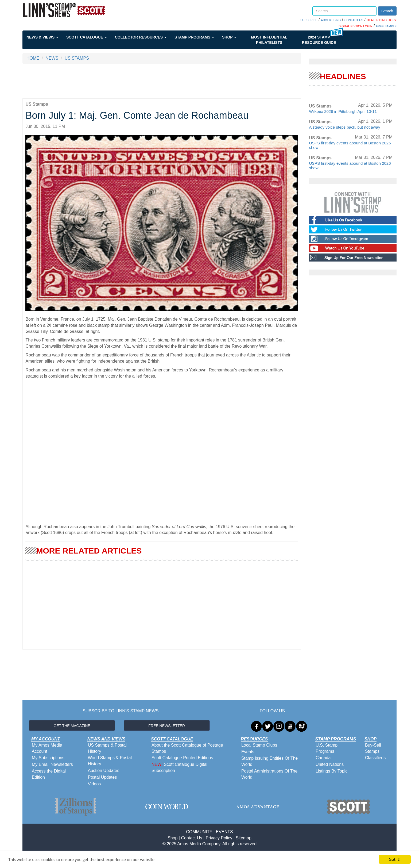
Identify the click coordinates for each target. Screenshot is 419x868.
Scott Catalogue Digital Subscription (179, 767)
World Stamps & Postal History (110, 761)
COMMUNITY (199, 832)
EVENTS (224, 832)
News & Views (42, 37)
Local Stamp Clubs (259, 745)
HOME (33, 58)
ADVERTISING (331, 20)
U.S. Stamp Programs (327, 748)
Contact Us (191, 838)
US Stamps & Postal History (107, 748)
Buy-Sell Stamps (373, 748)
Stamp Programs (194, 37)
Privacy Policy (219, 838)
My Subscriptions (48, 758)
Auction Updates (104, 771)
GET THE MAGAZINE (72, 726)
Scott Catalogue (87, 37)
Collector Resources (141, 37)
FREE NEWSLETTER (167, 726)
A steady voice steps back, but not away (345, 127)
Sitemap (244, 838)
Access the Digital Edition (49, 774)
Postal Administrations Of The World (269, 774)
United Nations (330, 764)
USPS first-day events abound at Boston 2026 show (350, 145)
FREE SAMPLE (386, 26)
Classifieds (375, 758)
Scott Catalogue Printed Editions (182, 758)
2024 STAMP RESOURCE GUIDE (319, 40)
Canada (323, 758)
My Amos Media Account (47, 748)
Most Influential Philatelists (269, 40)
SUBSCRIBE (309, 20)
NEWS (52, 58)
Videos (94, 784)
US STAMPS (77, 58)
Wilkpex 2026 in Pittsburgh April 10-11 (343, 111)
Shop (229, 37)
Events (248, 752)
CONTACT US (354, 20)
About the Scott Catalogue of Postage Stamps (187, 748)
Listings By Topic (331, 771)
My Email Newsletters (52, 764)
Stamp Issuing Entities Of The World (269, 761)
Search (387, 11)
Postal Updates (102, 777)
